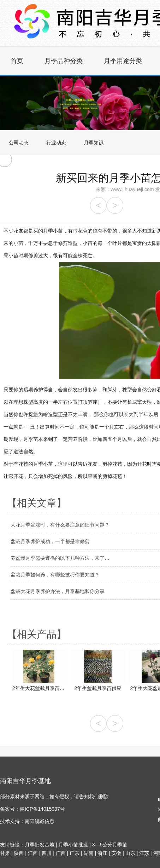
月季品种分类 (64, 61)
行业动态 (56, 143)
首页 (17, 61)
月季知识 (94, 143)
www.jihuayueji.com (132, 189)
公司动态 (19, 143)
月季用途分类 (123, 61)
